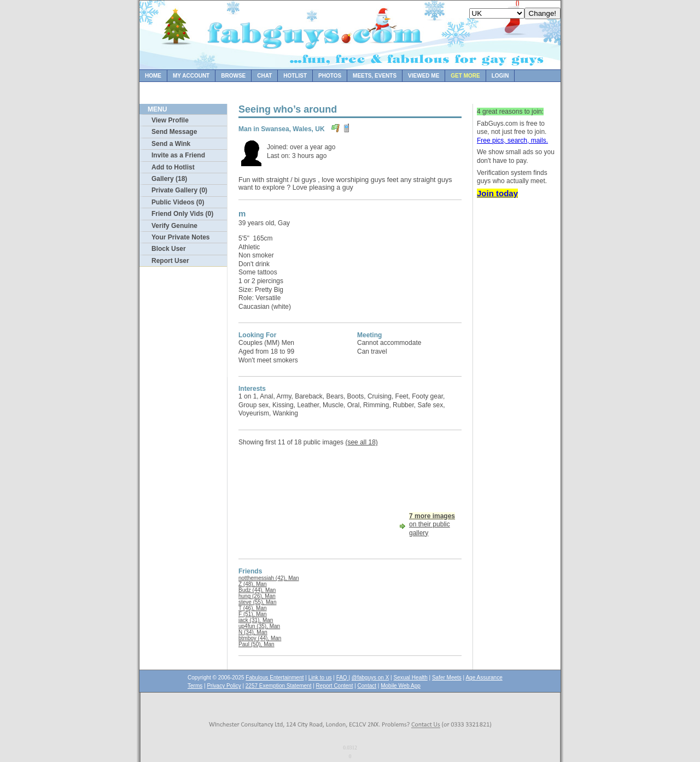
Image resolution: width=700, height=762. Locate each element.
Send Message (174, 132)
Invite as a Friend (178, 155)
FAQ (343, 678)
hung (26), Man (257, 596)
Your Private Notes (180, 237)
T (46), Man (253, 608)
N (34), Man (253, 632)
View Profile (170, 120)
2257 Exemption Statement (279, 686)
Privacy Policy (224, 686)
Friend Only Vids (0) (182, 214)
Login (500, 76)
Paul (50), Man (256, 644)
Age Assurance (484, 678)
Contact (367, 686)
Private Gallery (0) (179, 190)
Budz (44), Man (257, 590)
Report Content (335, 686)
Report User (170, 261)
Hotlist (295, 76)
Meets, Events (375, 76)
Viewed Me (424, 76)
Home (153, 76)
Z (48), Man (253, 584)
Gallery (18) (169, 179)
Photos (330, 76)
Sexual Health (411, 678)
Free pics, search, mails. (512, 140)
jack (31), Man (256, 620)
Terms (195, 686)
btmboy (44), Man (260, 638)
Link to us (320, 678)
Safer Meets (447, 678)
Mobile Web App (401, 686)
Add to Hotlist (173, 167)
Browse (233, 76)
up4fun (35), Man (259, 626)
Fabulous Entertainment (275, 678)
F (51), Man (253, 614)
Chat (264, 76)
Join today (497, 193)
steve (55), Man (257, 602)
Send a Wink (171, 144)
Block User (169, 249)
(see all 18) (361, 442)
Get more (465, 76)
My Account (191, 76)
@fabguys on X (371, 678)
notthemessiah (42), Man (269, 578)
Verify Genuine (174, 226)
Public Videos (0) (178, 202)
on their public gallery (432, 524)
